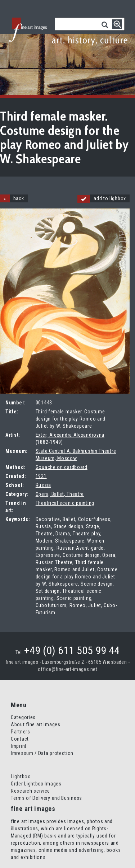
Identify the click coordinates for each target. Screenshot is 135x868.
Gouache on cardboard (62, 467)
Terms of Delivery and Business (46, 798)
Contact (20, 739)
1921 (41, 476)
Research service (30, 791)
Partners (21, 732)
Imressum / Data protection (42, 753)
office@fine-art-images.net (67, 669)
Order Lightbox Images (36, 784)
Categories (23, 717)
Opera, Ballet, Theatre (60, 494)
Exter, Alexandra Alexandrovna (70, 435)
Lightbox (21, 776)
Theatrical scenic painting (65, 503)
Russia (43, 485)
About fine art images (36, 724)
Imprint (19, 746)
